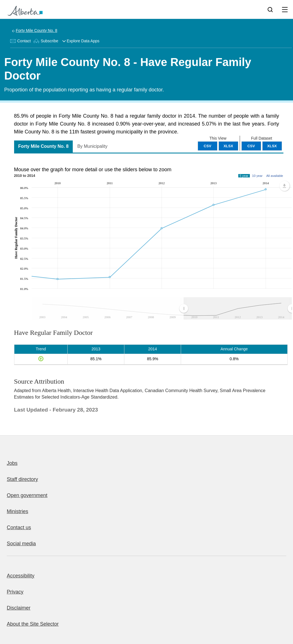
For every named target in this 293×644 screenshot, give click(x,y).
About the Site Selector (33, 624)
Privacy (15, 592)
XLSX (272, 146)
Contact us (19, 527)
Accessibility (21, 576)
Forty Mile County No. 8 (37, 30)
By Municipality (92, 146)
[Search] (270, 9)
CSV (251, 146)
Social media (21, 544)
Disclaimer (19, 608)
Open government (27, 495)
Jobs (12, 463)
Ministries (17, 511)
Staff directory (22, 479)
